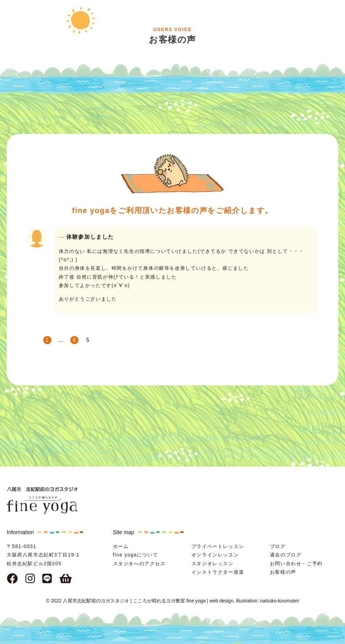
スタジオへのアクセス (139, 564)
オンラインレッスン (215, 555)
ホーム (121, 546)
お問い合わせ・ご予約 (296, 564)
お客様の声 (283, 572)
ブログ (278, 546)
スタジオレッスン (213, 564)
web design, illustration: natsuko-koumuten (254, 601)
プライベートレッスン (218, 546)
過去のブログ (286, 555)
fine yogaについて (136, 555)
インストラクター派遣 (218, 572)
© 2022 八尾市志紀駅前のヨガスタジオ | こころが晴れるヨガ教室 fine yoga (126, 601)
